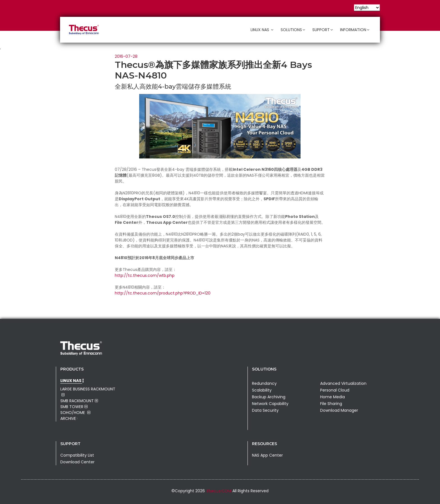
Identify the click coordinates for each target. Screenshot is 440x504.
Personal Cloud (335, 390)
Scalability (262, 390)
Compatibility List (77, 455)
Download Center (77, 462)
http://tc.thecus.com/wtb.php (145, 275)
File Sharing (331, 404)
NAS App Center (267, 455)
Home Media (333, 397)
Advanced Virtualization (343, 383)
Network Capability (270, 404)
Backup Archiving (269, 397)
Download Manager (339, 410)
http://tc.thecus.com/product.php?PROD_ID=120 (163, 293)
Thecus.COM (219, 491)
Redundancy (264, 383)
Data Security (265, 410)
